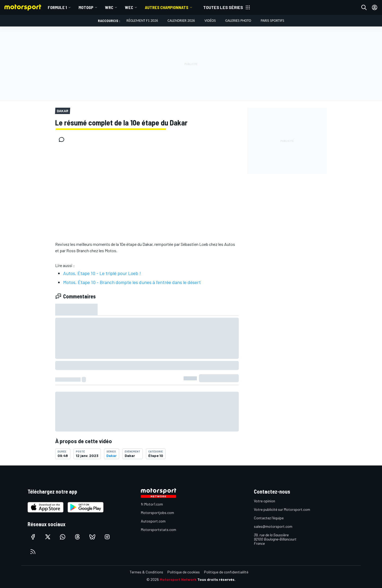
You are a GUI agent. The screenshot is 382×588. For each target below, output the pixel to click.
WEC (129, 7)
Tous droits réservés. (216, 579)
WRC (109, 7)
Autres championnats (167, 7)
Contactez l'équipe (269, 518)
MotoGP (86, 7)
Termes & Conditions (146, 572)
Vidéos (210, 21)
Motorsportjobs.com (157, 513)
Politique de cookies (184, 572)
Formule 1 (57, 7)
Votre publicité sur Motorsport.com (282, 509)
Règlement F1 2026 (142, 21)
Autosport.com (153, 521)
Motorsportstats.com (159, 530)
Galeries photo (238, 21)
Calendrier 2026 (181, 21)
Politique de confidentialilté (226, 572)
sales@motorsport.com (273, 526)
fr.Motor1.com (152, 504)
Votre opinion (264, 501)
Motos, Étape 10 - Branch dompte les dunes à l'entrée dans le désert (132, 282)
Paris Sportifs (272, 21)
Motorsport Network (178, 579)
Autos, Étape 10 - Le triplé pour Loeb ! (102, 273)
